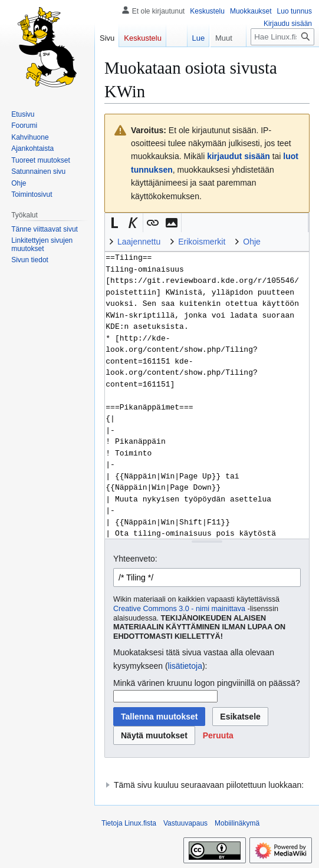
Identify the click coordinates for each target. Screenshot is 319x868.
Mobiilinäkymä (237, 823)
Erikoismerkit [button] (202, 242)
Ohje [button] (252, 242)
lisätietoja (185, 666)
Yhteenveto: (135, 559)
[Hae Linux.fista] (282, 37)
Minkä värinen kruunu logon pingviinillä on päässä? (207, 683)
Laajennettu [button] (139, 242)
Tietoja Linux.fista (129, 823)
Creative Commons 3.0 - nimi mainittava (179, 609)
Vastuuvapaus (185, 823)
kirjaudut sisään (239, 156)
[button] (114, 223)
